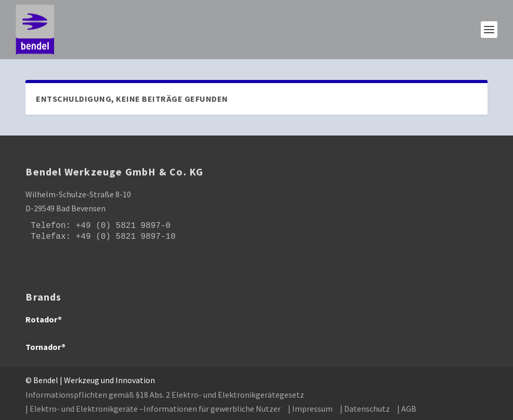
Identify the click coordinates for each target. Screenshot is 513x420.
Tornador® (45, 347)
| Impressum (310, 409)
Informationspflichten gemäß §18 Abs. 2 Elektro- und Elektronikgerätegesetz (165, 395)
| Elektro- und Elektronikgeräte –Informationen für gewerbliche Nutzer (153, 409)
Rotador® (44, 319)
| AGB (407, 409)
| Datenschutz (365, 409)
